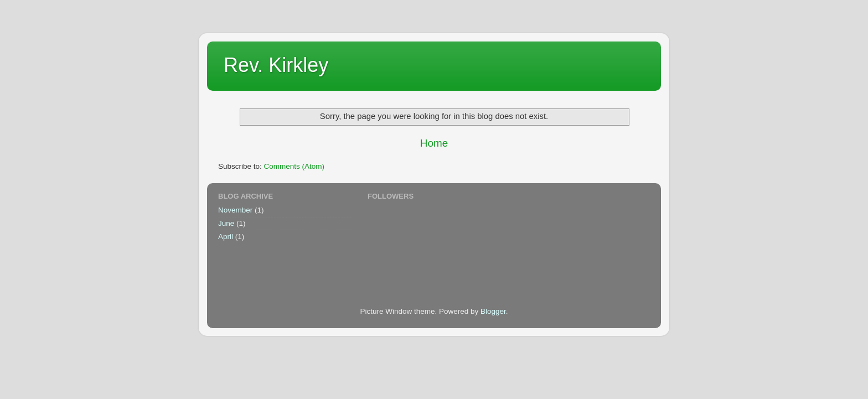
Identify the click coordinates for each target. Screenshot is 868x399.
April (226, 237)
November (235, 210)
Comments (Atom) (294, 166)
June (226, 223)
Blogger (493, 311)
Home (434, 143)
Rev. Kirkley (276, 65)
